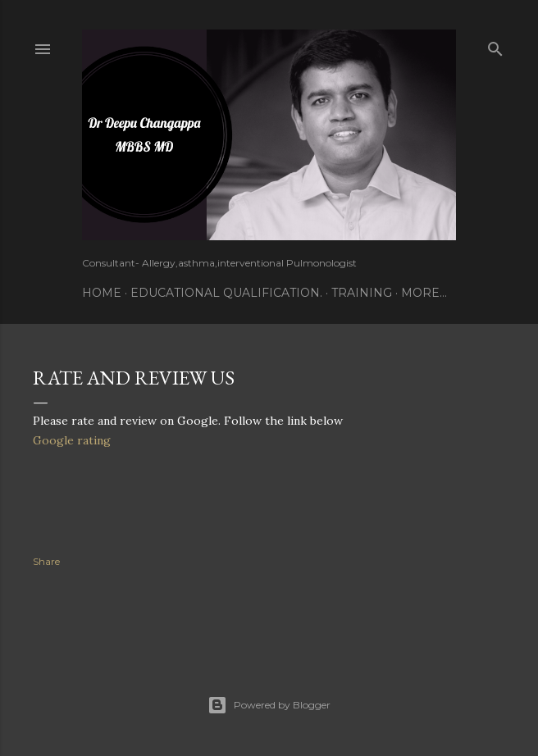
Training (362, 293)
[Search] (495, 46)
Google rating (72, 440)
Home (102, 293)
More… (424, 293)
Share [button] (46, 561)
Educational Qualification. (226, 293)
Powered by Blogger (269, 705)
